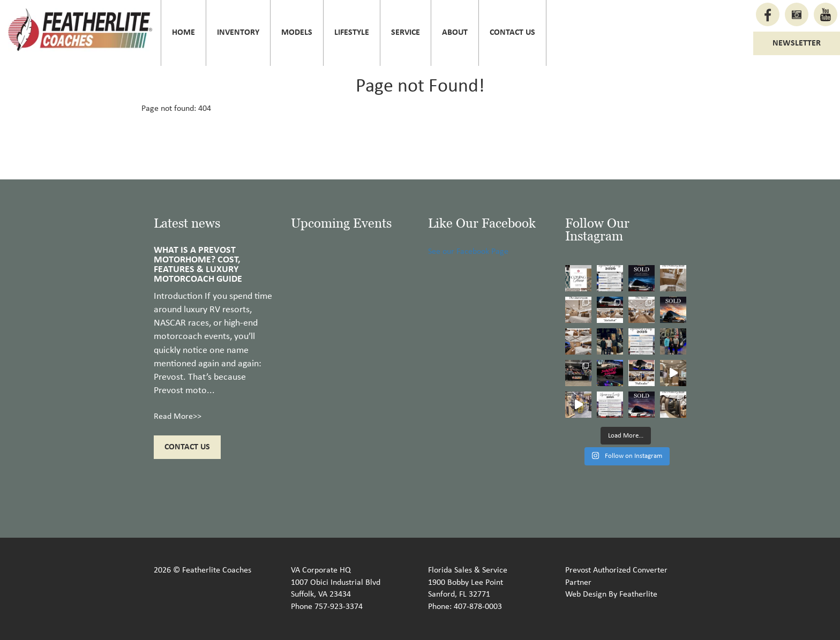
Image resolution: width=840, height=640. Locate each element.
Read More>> (178, 417)
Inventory (238, 33)
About (455, 33)
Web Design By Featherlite (611, 594)
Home (183, 33)
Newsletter (797, 43)
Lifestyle (352, 33)
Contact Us (512, 33)
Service (406, 33)
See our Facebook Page (468, 252)
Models (297, 33)
